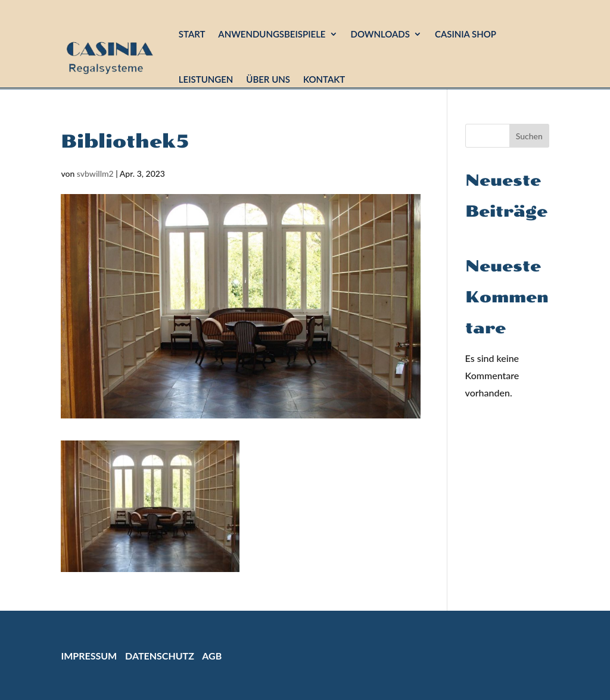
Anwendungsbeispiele (272, 34)
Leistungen (206, 79)
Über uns (268, 79)
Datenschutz (160, 656)
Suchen (529, 136)
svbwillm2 (95, 174)
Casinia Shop (466, 34)
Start (192, 34)
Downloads (380, 34)
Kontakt (324, 79)
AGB (212, 656)
